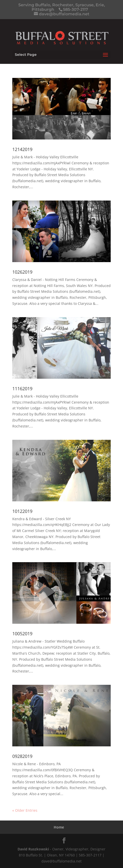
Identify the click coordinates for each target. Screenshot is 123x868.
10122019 (22, 511)
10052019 (22, 634)
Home (59, 827)
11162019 (22, 389)
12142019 (22, 149)
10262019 (22, 272)
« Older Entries (25, 810)
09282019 (22, 756)
